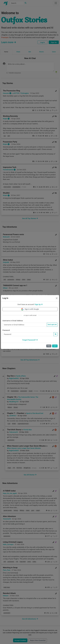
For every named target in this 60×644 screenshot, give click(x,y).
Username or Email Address (13, 321)
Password (6, 330)
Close (49, 346)
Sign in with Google (30, 309)
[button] (39, 304)
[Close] (57, 298)
